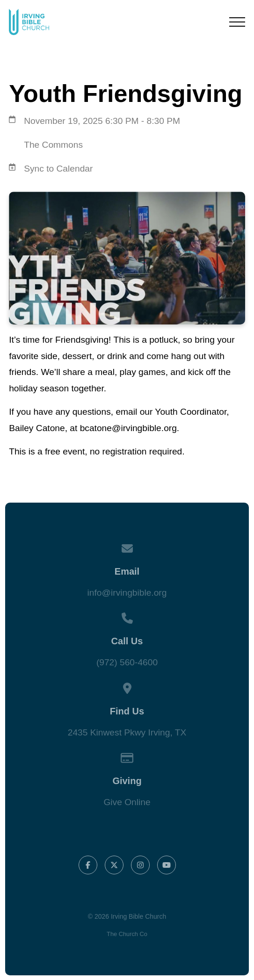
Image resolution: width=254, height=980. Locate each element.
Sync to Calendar (58, 169)
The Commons (53, 145)
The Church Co (127, 934)
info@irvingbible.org (127, 593)
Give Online (127, 802)
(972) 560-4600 (127, 662)
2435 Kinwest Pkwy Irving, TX (127, 732)
